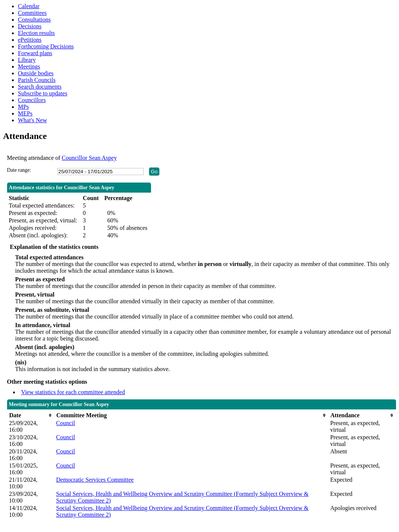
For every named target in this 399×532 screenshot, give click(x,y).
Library (27, 60)
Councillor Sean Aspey (89, 158)
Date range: (19, 170)
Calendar (29, 6)
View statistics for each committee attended (73, 392)
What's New (32, 120)
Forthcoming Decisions (46, 46)
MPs (23, 107)
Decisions (30, 26)
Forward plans (35, 53)
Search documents (40, 87)
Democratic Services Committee (95, 480)
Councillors (32, 100)
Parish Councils (37, 80)
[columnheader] (31, 415)
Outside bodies (36, 73)
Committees (32, 13)
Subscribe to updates (43, 93)
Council (66, 423)
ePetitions (30, 40)
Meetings (29, 66)
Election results (36, 33)
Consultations (34, 20)
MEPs (25, 113)
